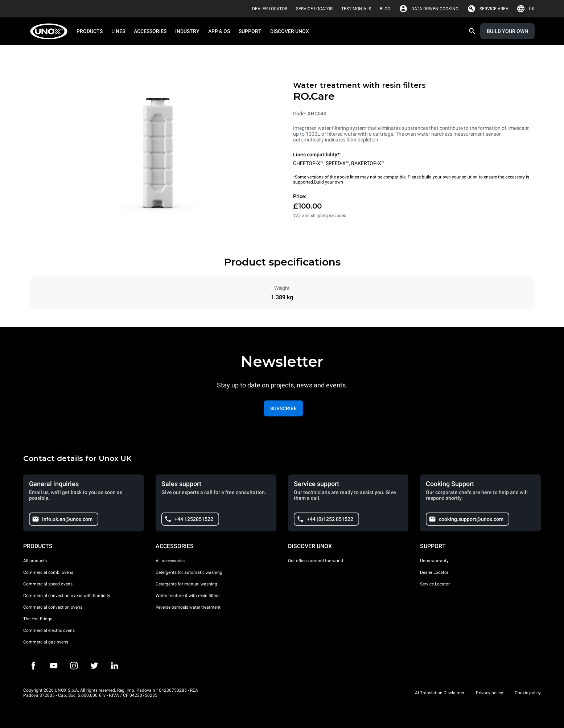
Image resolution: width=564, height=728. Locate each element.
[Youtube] (54, 666)
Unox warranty (434, 561)
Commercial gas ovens (46, 642)
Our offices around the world (316, 561)
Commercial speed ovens (48, 584)
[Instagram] (74, 666)
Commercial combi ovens (48, 572)
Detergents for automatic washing (189, 572)
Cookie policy (528, 693)
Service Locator (435, 584)
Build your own (329, 182)
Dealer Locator (434, 572)
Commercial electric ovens (49, 630)
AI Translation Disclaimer (440, 693)
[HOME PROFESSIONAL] (51, 31)
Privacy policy (489, 693)
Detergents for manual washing (186, 584)
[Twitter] (94, 666)
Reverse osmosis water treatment (188, 607)
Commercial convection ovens (53, 607)
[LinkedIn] (115, 666)
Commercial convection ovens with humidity (67, 596)
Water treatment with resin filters (188, 596)
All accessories (170, 561)
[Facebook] (33, 666)
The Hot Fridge (38, 619)
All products (35, 561)
